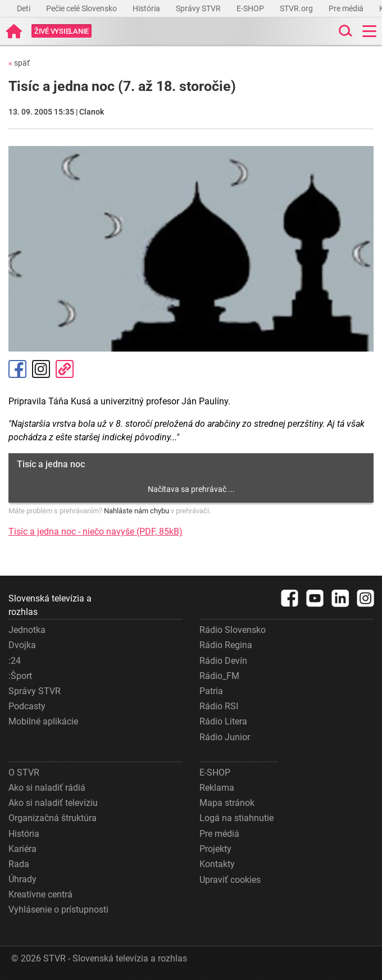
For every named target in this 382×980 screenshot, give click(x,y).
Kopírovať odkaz (65, 369)
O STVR (24, 772)
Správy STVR (199, 8)
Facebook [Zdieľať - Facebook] (17, 369)
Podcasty (27, 706)
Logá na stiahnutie (237, 818)
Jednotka (27, 630)
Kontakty (217, 864)
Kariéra (22, 849)
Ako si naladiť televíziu (53, 803)
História (147, 8)
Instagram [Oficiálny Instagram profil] (41, 369)
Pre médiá (347, 8)
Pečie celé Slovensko (82, 8)
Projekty (215, 849)
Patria (211, 691)
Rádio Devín (223, 661)
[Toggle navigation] (369, 31)
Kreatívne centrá (40, 894)
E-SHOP (251, 8)
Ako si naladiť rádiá (47, 788)
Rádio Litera (223, 721)
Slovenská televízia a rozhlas (50, 605)
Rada (19, 864)
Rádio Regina (226, 645)
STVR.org (297, 8)
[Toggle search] (344, 31)
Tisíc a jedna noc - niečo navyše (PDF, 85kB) (95, 532)
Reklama (217, 788)
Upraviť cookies (230, 880)
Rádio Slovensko (233, 630)
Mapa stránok (227, 803)
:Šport (20, 676)
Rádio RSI (219, 706)
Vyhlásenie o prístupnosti (58, 910)
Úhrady (22, 879)
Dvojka (22, 645)
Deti (24, 8)
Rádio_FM (219, 676)
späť (19, 63)
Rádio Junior (225, 737)
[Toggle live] (62, 31)
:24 (15, 661)
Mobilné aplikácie (43, 721)
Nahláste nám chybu (137, 511)
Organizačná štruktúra (53, 818)
